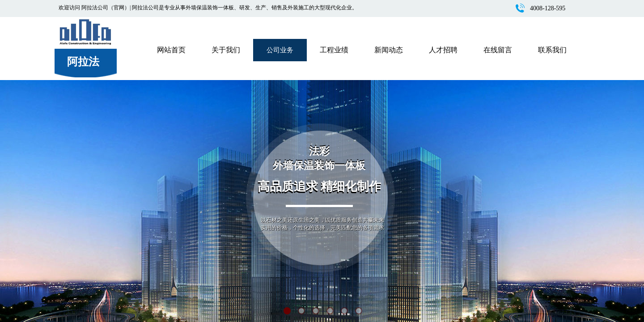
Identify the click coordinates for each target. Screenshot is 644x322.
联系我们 (552, 50)
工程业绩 (334, 50)
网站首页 (171, 50)
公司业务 (280, 50)
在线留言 (498, 50)
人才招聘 (443, 50)
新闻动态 (389, 50)
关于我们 (226, 50)
